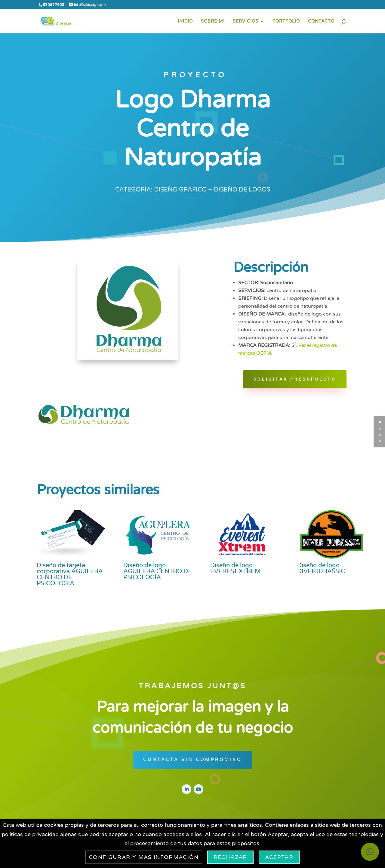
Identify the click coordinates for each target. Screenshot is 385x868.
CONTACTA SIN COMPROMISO (192, 760)
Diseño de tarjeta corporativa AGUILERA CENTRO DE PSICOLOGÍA (70, 574)
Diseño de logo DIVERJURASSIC (321, 568)
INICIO (185, 22)
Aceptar (279, 857)
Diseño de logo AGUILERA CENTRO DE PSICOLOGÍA (158, 571)
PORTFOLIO (286, 22)
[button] (370, 852)
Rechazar (230, 857)
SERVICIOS (246, 22)
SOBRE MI (213, 22)
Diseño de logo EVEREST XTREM (235, 568)
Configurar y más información (144, 857)
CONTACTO (321, 22)
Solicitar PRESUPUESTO (295, 379)
